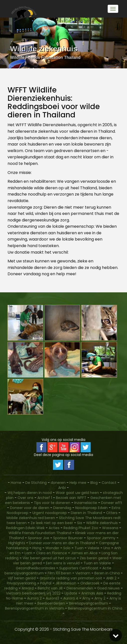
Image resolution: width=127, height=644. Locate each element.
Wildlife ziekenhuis (102, 523)
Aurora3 (52, 598)
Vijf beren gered (22, 578)
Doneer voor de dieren (30, 508)
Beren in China (107, 573)
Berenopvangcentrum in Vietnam (35, 608)
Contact (110, 483)
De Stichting (36, 483)
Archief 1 (45, 498)
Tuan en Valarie (97, 563)
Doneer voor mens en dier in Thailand (62, 543)
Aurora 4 (71, 598)
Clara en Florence (52, 553)
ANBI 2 (111, 578)
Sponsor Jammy (101, 538)
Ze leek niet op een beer (52, 523)
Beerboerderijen (51, 603)
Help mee (78, 483)
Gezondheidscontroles (36, 568)
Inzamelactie (86, 503)
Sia (80, 523)
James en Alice (84, 553)
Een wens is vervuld (63, 563)
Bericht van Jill (50, 588)
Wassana (110, 528)
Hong (37, 548)
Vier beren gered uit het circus (49, 558)
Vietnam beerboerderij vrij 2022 (33, 593)
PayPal (46, 583)
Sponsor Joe (39, 538)
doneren (58, 483)
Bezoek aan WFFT (71, 498)
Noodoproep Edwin (91, 508)
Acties (54, 528)
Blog (94, 483)
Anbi (62, 488)
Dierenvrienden (80, 588)
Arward (28, 588)
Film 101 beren (59, 573)
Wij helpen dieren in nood (30, 493)
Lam (28, 553)
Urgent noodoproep (50, 513)
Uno (107, 548)
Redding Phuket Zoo (81, 528)
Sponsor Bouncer (68, 538)
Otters (112, 513)
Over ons (25, 498)
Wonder (52, 548)
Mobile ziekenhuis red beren (31, 518)
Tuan (79, 548)
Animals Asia (92, 593)
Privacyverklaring (21, 583)
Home (16, 483)
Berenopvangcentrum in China (95, 608)
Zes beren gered (94, 558)
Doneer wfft (112, 503)
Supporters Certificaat (79, 568)
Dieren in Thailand (86, 513)
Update (71, 593)
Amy (86, 598)
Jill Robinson (66, 583)
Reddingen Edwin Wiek (25, 528)
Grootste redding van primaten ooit (71, 578)
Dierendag (62, 508)
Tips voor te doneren (52, 503)
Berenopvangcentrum (88, 603)
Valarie (93, 548)
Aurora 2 (34, 598)
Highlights (17, 543)
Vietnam (83, 573)
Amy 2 (100, 598)
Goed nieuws (108, 588)
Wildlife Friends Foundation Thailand (40, 533)
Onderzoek (90, 583)
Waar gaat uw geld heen (77, 493)
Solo (67, 548)
